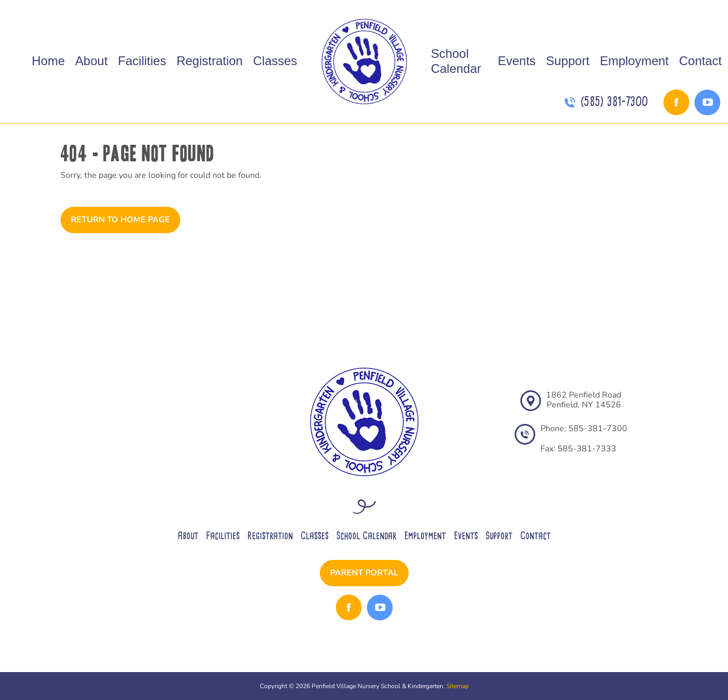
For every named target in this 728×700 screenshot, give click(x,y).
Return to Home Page (120, 220)
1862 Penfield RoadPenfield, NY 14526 (584, 400)
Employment (634, 61)
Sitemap (458, 686)
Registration (210, 61)
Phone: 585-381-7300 (584, 429)
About (92, 61)
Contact (700, 61)
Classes (275, 61)
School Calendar (456, 61)
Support (568, 61)
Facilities (142, 61)
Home (49, 61)
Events (516, 61)
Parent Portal (364, 573)
